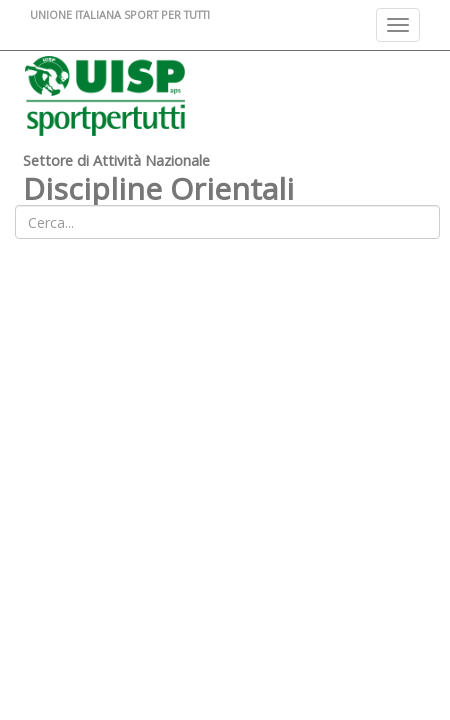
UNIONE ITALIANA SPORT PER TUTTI (120, 14)
